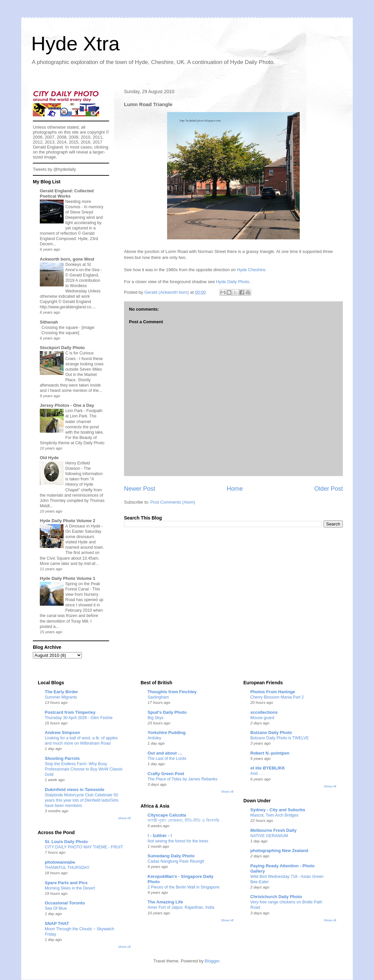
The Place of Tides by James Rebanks (183, 779)
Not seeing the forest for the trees (178, 841)
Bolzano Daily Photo (271, 733)
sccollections (264, 712)
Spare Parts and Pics (66, 883)
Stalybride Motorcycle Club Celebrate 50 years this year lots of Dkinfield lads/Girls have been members (82, 800)
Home (235, 489)
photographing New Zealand (279, 851)
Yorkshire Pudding (167, 733)
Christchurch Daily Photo (276, 897)
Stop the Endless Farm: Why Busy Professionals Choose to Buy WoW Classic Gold (84, 769)
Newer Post (140, 489)
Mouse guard (262, 718)
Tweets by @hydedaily (54, 169)
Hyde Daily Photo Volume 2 (67, 521)
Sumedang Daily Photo (171, 856)
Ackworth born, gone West (67, 259)
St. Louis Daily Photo (66, 842)
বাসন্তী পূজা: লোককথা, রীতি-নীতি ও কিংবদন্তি (183, 821)
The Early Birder (61, 692)
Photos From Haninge (273, 692)
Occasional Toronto (65, 903)
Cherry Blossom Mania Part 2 (277, 697)
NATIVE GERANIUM (269, 836)
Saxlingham (158, 697)
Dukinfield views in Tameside (75, 790)
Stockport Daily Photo (62, 348)
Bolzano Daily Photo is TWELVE (280, 738)
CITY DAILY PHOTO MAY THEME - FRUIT (84, 847)
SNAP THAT (57, 923)
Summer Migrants (61, 697)
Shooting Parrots (62, 758)
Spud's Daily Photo (167, 712)
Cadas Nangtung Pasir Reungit (176, 861)
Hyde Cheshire (251, 270)
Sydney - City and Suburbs (278, 810)
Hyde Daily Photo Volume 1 (67, 578)
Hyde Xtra (75, 44)
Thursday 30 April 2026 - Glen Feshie (79, 718)
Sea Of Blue (56, 908)
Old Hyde (49, 458)
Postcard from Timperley (70, 712)
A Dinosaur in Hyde (83, 526)
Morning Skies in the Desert (70, 888)
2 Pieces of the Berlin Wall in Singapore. (184, 887)
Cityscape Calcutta (167, 815)
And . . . (257, 773)
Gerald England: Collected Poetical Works (67, 193)
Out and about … (165, 753)
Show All (125, 818)
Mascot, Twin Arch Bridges (274, 815)
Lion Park (75, 411)
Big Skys (156, 718)
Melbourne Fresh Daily (273, 830)
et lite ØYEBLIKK (268, 768)
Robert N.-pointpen (270, 753)
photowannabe (60, 862)
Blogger (212, 961)
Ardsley (154, 738)
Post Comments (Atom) (173, 502)
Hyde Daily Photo (232, 282)
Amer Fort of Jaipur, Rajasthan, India (181, 907)
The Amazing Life (165, 902)
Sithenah (49, 322)
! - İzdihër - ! (160, 836)
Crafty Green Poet (166, 774)
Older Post (329, 489)
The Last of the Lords (167, 759)
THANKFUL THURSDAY (67, 868)
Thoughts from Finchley (172, 692)
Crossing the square (60, 328)
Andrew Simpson (62, 733)
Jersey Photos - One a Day (67, 405)
